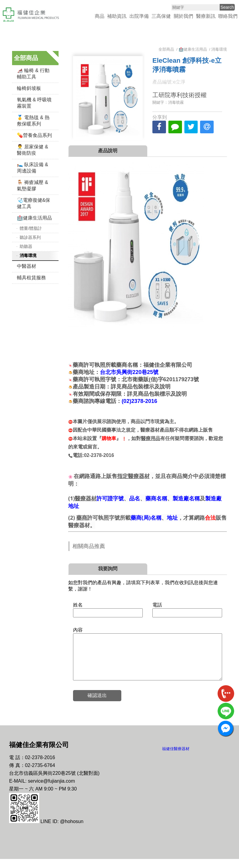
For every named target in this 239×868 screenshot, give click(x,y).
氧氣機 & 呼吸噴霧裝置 (34, 103)
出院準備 (139, 16)
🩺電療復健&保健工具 (34, 203)
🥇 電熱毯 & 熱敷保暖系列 (33, 121)
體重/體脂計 (31, 228)
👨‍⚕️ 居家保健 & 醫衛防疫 (33, 150)
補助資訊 (117, 16)
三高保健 (161, 16)
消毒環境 (28, 255)
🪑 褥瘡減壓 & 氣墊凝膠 (33, 185)
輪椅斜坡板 (29, 88)
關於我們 (183, 16)
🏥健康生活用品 (34, 218)
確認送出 (97, 704)
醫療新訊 (206, 16)
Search (227, 7)
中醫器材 (27, 266)
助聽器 (26, 246)
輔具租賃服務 (31, 278)
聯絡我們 (228, 16)
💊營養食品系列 (34, 135)
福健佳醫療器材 (176, 758)
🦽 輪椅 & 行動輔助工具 (33, 74)
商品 (100, 16)
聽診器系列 (30, 237)
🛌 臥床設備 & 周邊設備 (33, 168)
